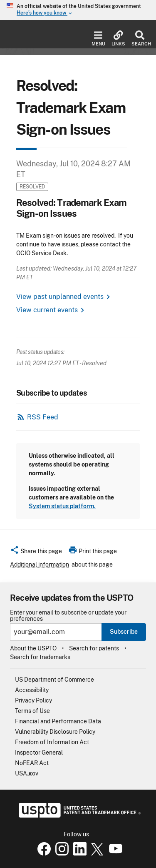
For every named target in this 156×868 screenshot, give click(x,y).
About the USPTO (33, 648)
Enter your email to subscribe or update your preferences (68, 616)
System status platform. (62, 506)
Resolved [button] (32, 187)
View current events (47, 310)
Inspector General (39, 753)
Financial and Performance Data (58, 721)
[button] (36, 552)
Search (140, 39)
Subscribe (124, 632)
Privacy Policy (33, 700)
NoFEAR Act (32, 763)
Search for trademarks (40, 657)
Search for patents (94, 648)
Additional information (40, 564)
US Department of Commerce (54, 680)
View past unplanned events (60, 297)
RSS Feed (43, 417)
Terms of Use (32, 711)
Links (118, 39)
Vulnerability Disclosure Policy (55, 732)
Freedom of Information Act (52, 742)
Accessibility (32, 690)
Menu (98, 39)
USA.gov (27, 773)
